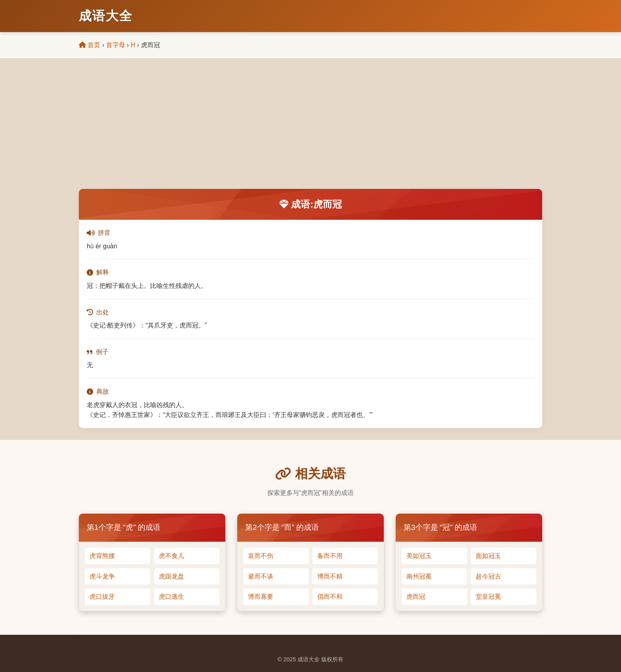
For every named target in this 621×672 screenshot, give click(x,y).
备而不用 (330, 556)
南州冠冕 (419, 576)
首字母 (116, 45)
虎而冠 (416, 597)
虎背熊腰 (102, 556)
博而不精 (330, 576)
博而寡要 (261, 597)
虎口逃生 (171, 597)
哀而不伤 (261, 556)
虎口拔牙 (102, 597)
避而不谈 (261, 576)
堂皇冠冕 (488, 597)
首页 (90, 45)
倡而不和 (330, 597)
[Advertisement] (310, 129)
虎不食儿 (171, 556)
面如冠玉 (488, 556)
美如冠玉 (419, 556)
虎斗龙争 (102, 576)
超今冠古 (488, 576)
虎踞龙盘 (171, 576)
